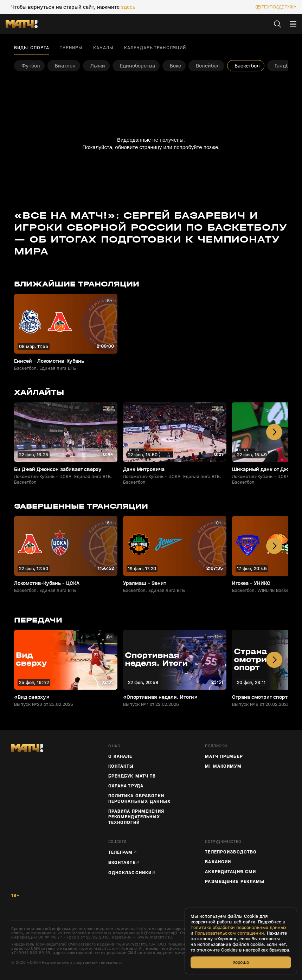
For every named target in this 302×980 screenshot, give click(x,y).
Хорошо (241, 962)
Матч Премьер (224, 756)
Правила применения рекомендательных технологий (136, 817)
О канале (120, 756)
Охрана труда (126, 786)
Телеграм (121, 852)
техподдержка (279, 7)
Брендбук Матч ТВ (132, 776)
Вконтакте (122, 862)
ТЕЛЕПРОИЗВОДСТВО (231, 852)
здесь (128, 7)
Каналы (103, 48)
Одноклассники (130, 873)
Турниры (71, 48)
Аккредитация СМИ (230, 872)
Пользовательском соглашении (229, 933)
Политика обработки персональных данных (139, 799)
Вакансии (218, 862)
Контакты (121, 766)
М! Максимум (223, 766)
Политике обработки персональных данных (239, 928)
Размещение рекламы (235, 882)
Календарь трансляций (155, 48)
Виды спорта (32, 48)
